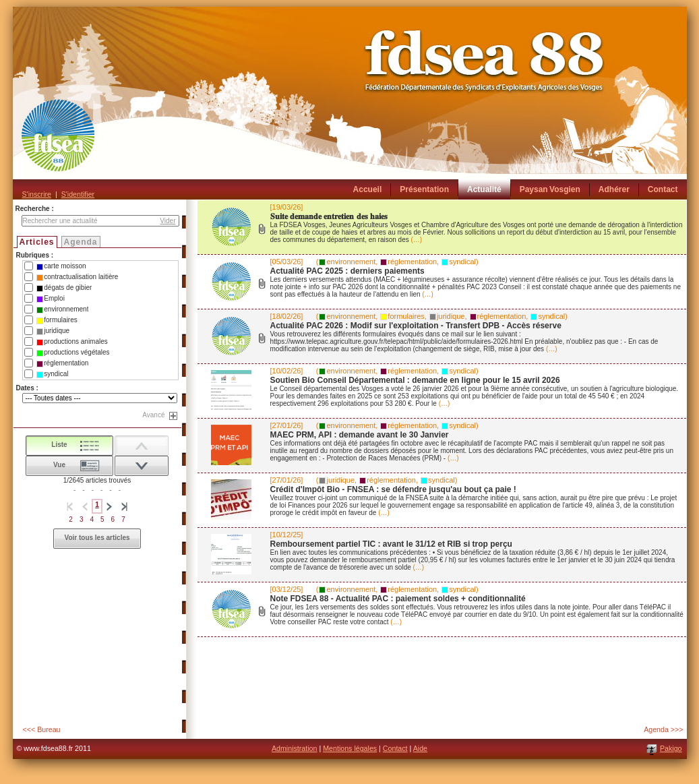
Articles (37, 242)
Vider (168, 221)
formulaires (57, 320)
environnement (62, 309)
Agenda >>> (663, 729)
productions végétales (73, 353)
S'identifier (78, 194)
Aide (420, 748)
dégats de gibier (64, 288)
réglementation (62, 363)
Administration (295, 748)
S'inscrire (37, 194)
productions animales (72, 342)
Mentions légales (350, 748)
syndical (52, 374)
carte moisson (61, 266)
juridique (53, 331)
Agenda (81, 242)
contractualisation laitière (77, 277)
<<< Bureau (42, 729)
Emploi (51, 299)
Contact (395, 748)
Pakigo (671, 748)
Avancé (153, 415)
